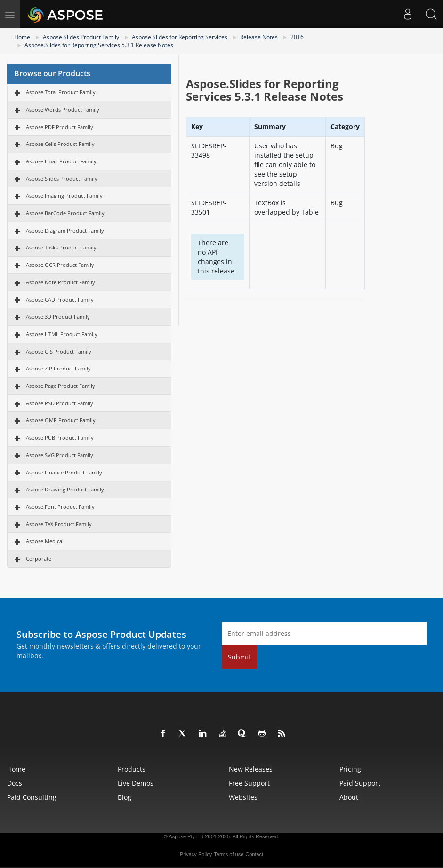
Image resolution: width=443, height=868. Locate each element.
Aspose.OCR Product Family (60, 265)
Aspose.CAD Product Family (60, 300)
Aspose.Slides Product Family (81, 37)
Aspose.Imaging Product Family (64, 196)
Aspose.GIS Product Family (59, 351)
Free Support (249, 783)
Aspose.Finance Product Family (64, 472)
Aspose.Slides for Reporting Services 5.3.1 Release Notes (99, 45)
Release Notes (259, 37)
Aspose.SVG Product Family (60, 455)
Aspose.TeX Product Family (59, 524)
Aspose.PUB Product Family (60, 438)
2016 (297, 37)
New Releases (251, 769)
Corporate (39, 559)
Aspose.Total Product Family (61, 92)
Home (22, 37)
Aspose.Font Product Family (60, 507)
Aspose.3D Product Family (58, 317)
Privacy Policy (196, 854)
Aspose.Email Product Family (61, 161)
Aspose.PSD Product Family (60, 403)
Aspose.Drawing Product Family (65, 489)
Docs (15, 783)
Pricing (350, 769)
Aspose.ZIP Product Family (58, 368)
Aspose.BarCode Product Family (65, 213)
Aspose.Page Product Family (60, 386)
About (349, 797)
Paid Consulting (32, 797)
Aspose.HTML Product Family (62, 334)
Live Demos (136, 783)
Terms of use (229, 854)
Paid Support (360, 783)
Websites (243, 797)
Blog (125, 797)
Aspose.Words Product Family (63, 109)
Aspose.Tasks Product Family (61, 247)
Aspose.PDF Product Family (60, 127)
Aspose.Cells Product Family (60, 144)
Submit (239, 657)
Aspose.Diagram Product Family (65, 230)
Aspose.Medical (45, 541)
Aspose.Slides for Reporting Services (180, 37)
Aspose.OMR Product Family (61, 420)
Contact (254, 854)
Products (132, 769)
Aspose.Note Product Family (60, 282)
